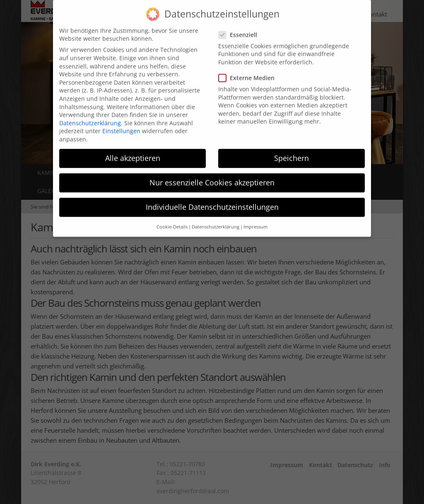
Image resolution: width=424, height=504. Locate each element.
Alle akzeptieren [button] (133, 150)
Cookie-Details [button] (172, 219)
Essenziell (240, 27)
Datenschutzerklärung (90, 115)
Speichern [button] (291, 150)
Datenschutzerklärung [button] (216, 219)
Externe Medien (249, 70)
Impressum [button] (255, 219)
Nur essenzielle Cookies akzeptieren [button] (212, 175)
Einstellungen (121, 123)
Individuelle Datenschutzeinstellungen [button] (212, 199)
